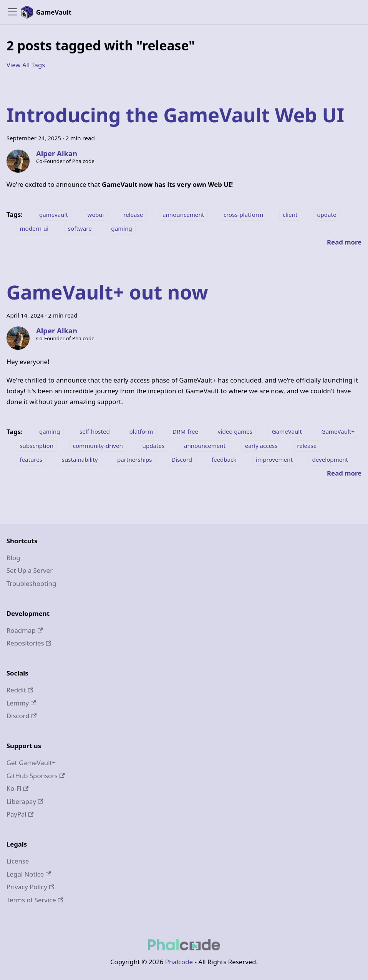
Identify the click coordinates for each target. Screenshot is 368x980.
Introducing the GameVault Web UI (175, 115)
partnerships (135, 459)
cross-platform (244, 215)
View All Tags (26, 65)
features (31, 459)
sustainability (80, 459)
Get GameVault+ (31, 763)
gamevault (54, 215)
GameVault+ (338, 432)
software (80, 228)
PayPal (20, 814)
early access (261, 446)
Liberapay (25, 801)
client (290, 215)
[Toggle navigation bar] (12, 12)
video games (235, 432)
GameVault (287, 432)
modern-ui (34, 228)
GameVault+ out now (107, 292)
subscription (36, 446)
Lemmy (21, 703)
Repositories (29, 643)
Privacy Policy (30, 887)
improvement (274, 459)
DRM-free (185, 432)
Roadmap (25, 630)
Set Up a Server (30, 570)
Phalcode (179, 962)
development (330, 459)
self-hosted (95, 432)
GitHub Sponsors (36, 776)
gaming (121, 228)
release (133, 215)
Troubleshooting (31, 583)
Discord (182, 459)
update (327, 215)
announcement (183, 215)
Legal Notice (29, 874)
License (18, 861)
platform (141, 432)
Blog (13, 558)
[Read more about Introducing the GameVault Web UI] (344, 242)
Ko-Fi (18, 788)
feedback (224, 459)
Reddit (20, 690)
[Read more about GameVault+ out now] (344, 473)
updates (154, 446)
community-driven (98, 446)
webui (96, 215)
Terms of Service (35, 900)
